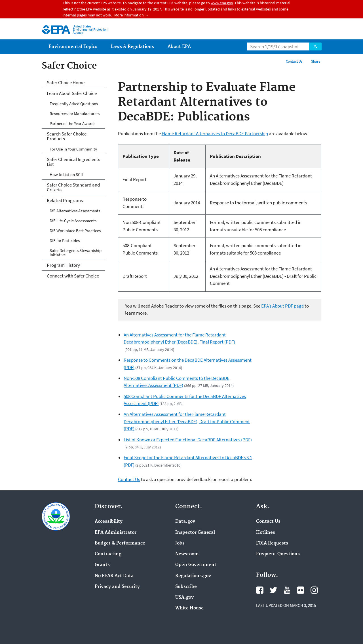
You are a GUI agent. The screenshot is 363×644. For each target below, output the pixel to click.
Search (315, 46)
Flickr (301, 590)
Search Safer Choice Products (67, 136)
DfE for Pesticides (65, 241)
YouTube (287, 590)
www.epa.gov (222, 3)
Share (316, 61)
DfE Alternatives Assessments (75, 211)
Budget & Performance (120, 543)
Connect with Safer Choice (73, 276)
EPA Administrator (116, 533)
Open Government (196, 565)
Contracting (108, 554)
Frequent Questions (278, 554)
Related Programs (65, 200)
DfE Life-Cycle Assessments (73, 221)
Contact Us (294, 61)
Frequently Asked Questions (74, 104)
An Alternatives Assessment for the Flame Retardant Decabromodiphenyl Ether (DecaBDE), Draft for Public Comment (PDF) (187, 421)
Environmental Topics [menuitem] (73, 47)
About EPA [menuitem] (179, 47)
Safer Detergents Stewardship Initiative (76, 253)
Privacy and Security (117, 587)
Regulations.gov (193, 576)
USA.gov (184, 598)
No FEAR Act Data (114, 576)
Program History (63, 265)
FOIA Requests (272, 543)
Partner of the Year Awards (72, 123)
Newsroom (187, 554)
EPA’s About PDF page (282, 306)
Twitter (273, 590)
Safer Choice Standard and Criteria (73, 187)
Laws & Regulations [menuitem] (132, 47)
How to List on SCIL (67, 174)
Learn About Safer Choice (72, 93)
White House (189, 608)
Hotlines (266, 533)
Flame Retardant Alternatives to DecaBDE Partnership (215, 134)
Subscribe (186, 587)
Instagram (314, 590)
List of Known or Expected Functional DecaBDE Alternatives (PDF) (188, 440)
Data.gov (185, 522)
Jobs (180, 543)
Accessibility (109, 522)
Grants (102, 565)
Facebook (260, 590)
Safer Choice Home (66, 82)
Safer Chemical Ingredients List (73, 162)
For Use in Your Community (73, 149)
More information (129, 15)
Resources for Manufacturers (75, 114)
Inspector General (195, 533)
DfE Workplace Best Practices (75, 231)
